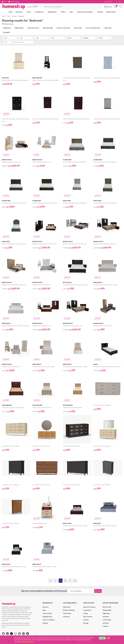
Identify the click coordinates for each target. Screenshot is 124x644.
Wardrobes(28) (48, 28)
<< (51, 581)
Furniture (14, 16)
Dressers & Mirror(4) (63, 28)
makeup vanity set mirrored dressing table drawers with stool (15, 80)
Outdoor (100, 12)
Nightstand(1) (19, 28)
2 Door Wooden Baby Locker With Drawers (107, 78)
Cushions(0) (108, 28)
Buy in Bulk (108, 2)
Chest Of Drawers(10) (93, 28)
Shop (9, 16)
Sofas (29, 12)
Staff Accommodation (85, 12)
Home (11, 12)
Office (63, 12)
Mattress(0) (78, 28)
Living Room (39, 12)
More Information (28, 642)
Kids (71, 12)
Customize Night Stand (40, 523)
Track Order (14, 2)
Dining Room (52, 12)
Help (4, 2)
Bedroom (19, 12)
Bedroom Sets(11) (33, 28)
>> (75, 581)
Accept (102, 638)
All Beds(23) (7, 28)
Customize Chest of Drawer (102, 405)
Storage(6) (6, 32)
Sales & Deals (111, 12)
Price (6, 42)
